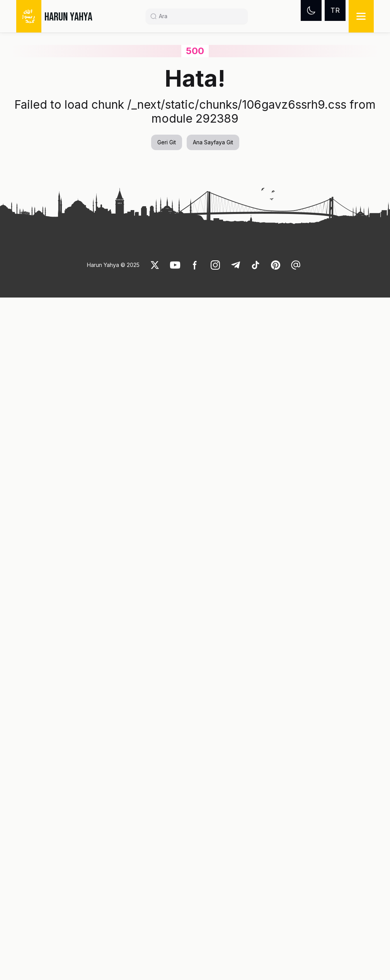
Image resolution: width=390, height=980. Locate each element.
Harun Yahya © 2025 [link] (113, 947)
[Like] (155, 948)
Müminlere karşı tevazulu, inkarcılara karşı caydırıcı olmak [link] (205, 368)
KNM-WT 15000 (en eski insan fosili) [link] (206, 449)
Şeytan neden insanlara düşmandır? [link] (115, 49)
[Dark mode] (311, 10)
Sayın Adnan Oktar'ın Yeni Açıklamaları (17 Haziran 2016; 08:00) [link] (129, 368)
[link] (81, 234)
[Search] (200, 16)
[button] (58, 353)
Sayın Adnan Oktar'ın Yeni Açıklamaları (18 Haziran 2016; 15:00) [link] (53, 453)
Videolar (50, 49)
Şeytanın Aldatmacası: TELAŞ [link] (131, 449)
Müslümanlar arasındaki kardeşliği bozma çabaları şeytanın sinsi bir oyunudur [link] (56, 373)
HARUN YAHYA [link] (68, 17)
